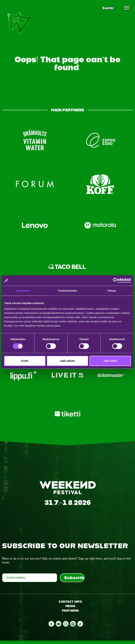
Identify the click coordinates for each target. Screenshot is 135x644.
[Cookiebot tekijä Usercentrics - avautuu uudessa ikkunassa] (116, 280)
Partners (70, 614)
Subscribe (74, 581)
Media (70, 609)
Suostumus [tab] (23, 291)
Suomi (108, 8)
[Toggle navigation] (127, 8)
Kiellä (25, 361)
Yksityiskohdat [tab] (67, 291)
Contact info (70, 605)
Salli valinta (68, 361)
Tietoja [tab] (112, 291)
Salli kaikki (110, 361)
